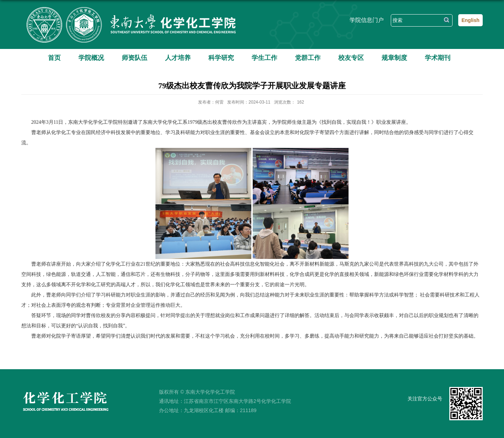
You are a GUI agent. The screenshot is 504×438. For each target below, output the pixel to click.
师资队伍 (135, 58)
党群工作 (308, 58)
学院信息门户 (367, 20)
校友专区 (351, 58)
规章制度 (394, 58)
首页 (54, 58)
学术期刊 (438, 58)
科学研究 (221, 58)
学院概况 (91, 58)
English (470, 20)
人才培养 (178, 58)
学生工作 (264, 58)
